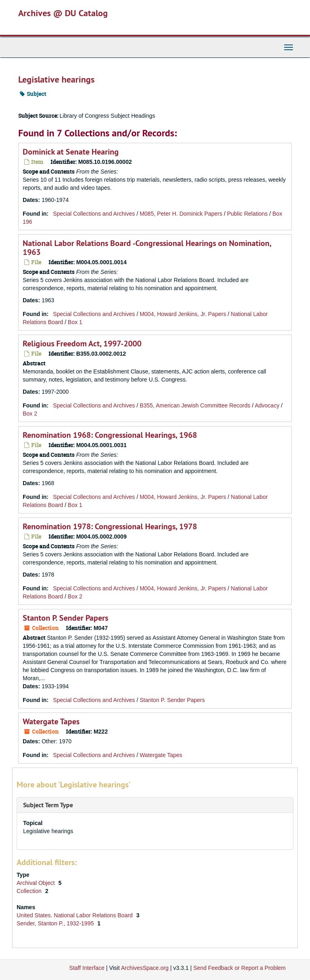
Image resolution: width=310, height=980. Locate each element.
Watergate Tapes (51, 721)
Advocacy (267, 405)
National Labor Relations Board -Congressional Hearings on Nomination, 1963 (147, 248)
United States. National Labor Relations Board (75, 915)
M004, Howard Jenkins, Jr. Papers (183, 314)
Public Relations (247, 214)
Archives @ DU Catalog (63, 13)
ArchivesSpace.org (145, 968)
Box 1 (75, 322)
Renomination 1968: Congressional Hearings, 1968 (110, 435)
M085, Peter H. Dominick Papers (181, 214)
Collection (30, 891)
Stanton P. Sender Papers (65, 618)
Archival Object (36, 883)
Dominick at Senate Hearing (71, 152)
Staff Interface (87, 968)
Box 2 (30, 414)
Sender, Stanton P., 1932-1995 (56, 923)
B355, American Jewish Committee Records (195, 405)
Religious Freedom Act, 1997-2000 (82, 344)
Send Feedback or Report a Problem (239, 968)
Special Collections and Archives (94, 214)
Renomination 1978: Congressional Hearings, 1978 (110, 526)
